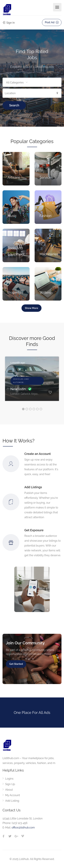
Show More (31, 308)
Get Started (16, 664)
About (9, 790)
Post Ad (52, 22)
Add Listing (12, 801)
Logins (9, 779)
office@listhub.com (23, 828)
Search (14, 105)
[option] (32, 381)
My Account (13, 795)
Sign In (9, 23)
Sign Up (10, 784)
